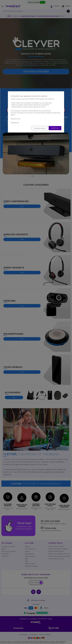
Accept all (55, 128)
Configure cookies (40, 128)
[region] (36, 112)
